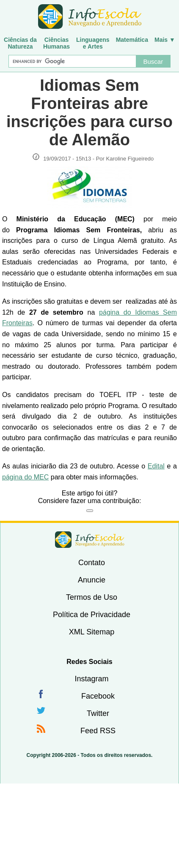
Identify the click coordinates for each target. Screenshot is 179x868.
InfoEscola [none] (90, 540)
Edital (156, 466)
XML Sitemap (92, 632)
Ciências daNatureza (20, 43)
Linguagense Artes (93, 43)
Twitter (98, 713)
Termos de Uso (92, 597)
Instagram (91, 679)
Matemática (132, 40)
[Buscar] (72, 61)
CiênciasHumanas (56, 43)
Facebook (98, 696)
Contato (92, 563)
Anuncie (92, 580)
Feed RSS (98, 731)
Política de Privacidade (92, 615)
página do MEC (25, 477)
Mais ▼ (165, 40)
